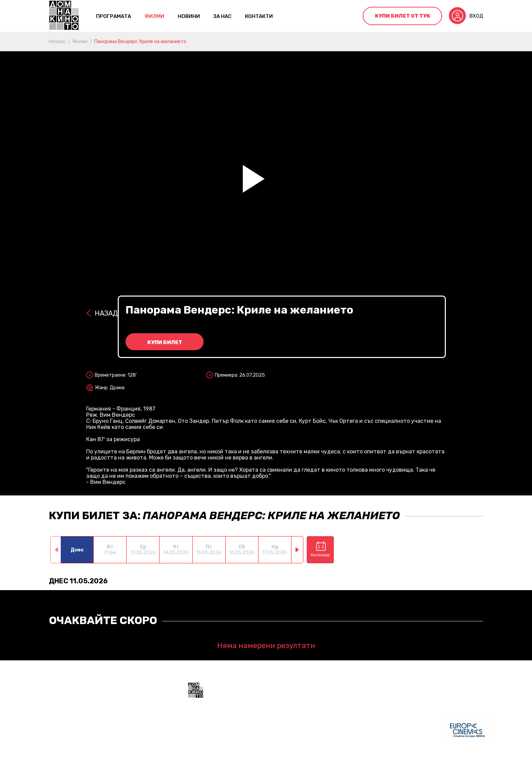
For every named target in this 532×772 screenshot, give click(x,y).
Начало (57, 42)
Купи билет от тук (403, 16)
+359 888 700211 (317, 734)
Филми (154, 16)
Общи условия (205, 762)
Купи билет (165, 342)
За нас (222, 16)
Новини (189, 16)
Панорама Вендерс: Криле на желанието (140, 42)
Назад (106, 313)
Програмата (113, 16)
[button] (297, 550)
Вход (476, 16)
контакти (259, 16)
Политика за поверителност (264, 762)
